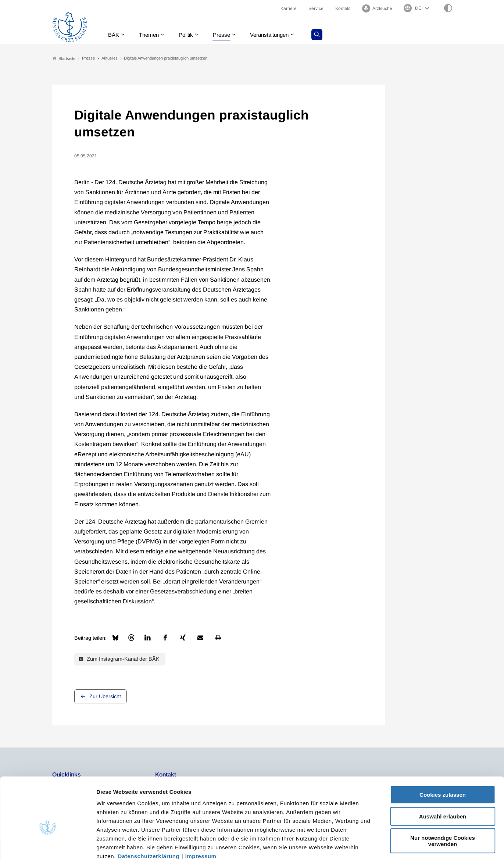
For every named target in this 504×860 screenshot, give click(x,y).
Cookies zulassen (443, 754)
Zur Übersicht (105, 696)
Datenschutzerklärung (149, 816)
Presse (227, 35)
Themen (151, 35)
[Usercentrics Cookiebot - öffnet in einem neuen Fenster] (48, 846)
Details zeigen (391, 845)
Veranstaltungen (277, 35)
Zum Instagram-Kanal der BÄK (119, 659)
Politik (190, 35)
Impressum (201, 816)
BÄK (114, 35)
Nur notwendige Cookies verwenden (443, 800)
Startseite (64, 58)
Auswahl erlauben (443, 776)
